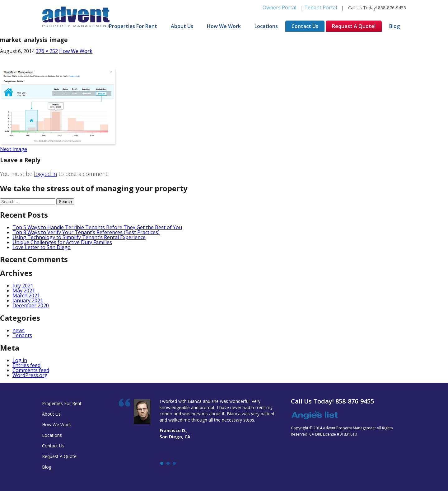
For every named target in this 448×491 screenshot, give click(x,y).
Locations (266, 26)
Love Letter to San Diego (42, 247)
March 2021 (26, 295)
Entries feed (26, 365)
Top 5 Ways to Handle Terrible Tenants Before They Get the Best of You (97, 227)
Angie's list (314, 415)
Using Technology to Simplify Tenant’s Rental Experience (79, 237)
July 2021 (23, 286)
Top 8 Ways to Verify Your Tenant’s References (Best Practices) (86, 232)
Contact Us (305, 26)
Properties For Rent (133, 26)
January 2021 (28, 300)
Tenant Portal (321, 7)
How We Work (224, 26)
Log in (20, 360)
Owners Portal (279, 7)
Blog (394, 26)
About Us (182, 26)
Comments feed (31, 370)
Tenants (22, 335)
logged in (45, 174)
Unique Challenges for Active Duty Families (62, 242)
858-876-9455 (392, 8)
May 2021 (24, 290)
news (19, 330)
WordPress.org (30, 375)
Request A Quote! (354, 26)
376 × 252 (47, 51)
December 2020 (31, 305)
